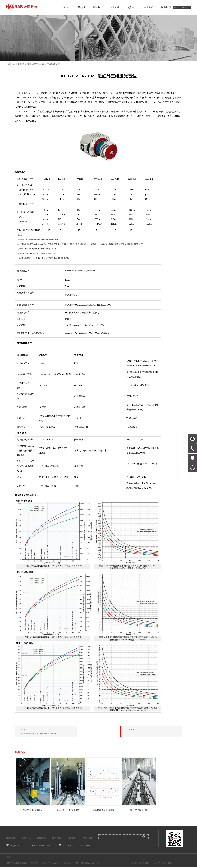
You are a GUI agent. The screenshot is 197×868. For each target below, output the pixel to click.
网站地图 (67, 863)
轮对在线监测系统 (139, 810)
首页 (66, 7)
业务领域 (20, 64)
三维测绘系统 (53, 64)
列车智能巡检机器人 (33, 810)
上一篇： (48, 732)
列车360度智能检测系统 (68, 810)
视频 (176, 8)
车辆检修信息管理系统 (103, 810)
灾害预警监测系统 (36, 64)
